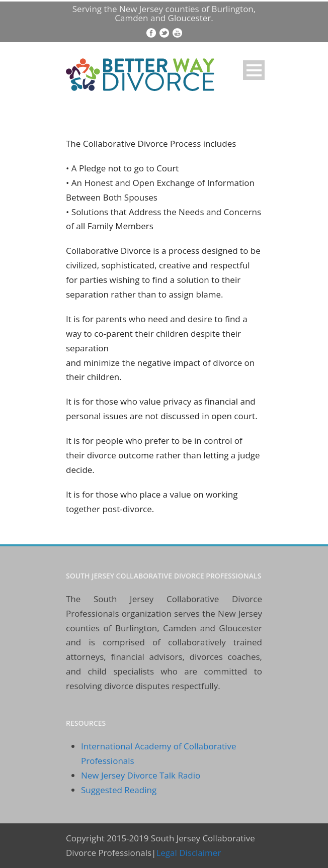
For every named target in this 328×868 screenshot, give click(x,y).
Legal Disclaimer (188, 853)
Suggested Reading (119, 790)
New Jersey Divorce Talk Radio (141, 775)
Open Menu (254, 70)
